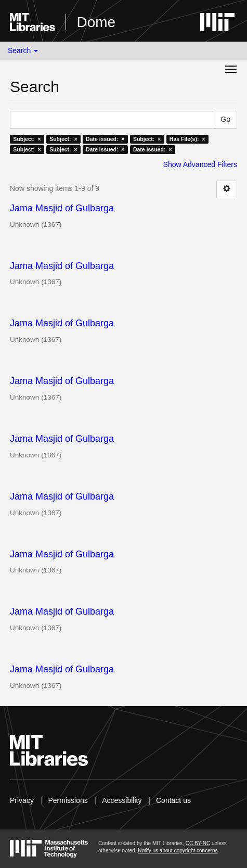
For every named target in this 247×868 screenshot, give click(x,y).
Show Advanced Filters (200, 164)
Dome (96, 22)
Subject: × (27, 139)
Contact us (173, 800)
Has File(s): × (187, 139)
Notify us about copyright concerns (178, 851)
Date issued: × (105, 139)
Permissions (68, 800)
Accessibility (122, 800)
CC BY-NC (198, 843)
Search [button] (23, 50)
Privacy (22, 800)
